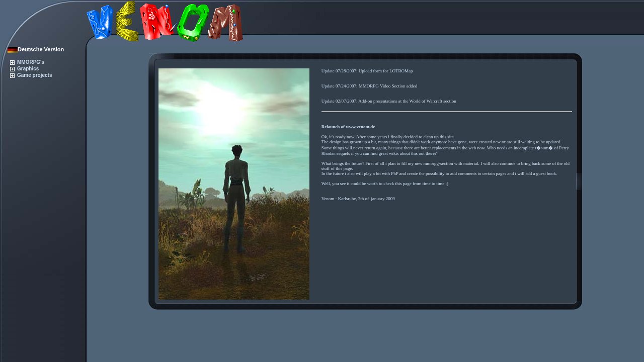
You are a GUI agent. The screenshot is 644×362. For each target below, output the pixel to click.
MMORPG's (27, 62)
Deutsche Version (36, 49)
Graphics (24, 69)
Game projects (31, 75)
